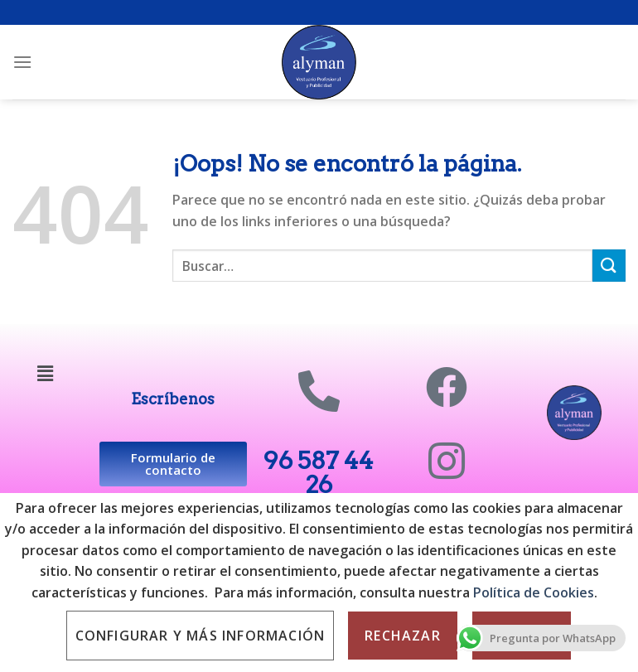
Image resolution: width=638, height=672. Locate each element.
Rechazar (403, 636)
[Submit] (609, 266)
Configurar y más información (201, 636)
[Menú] (22, 62)
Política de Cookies (532, 592)
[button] (46, 373)
